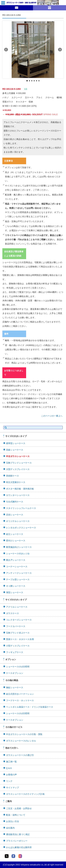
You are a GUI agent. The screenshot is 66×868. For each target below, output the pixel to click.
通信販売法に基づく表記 (18, 834)
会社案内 (10, 828)
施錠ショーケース (15, 688)
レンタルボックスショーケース (21, 528)
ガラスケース (12, 613)
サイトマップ (12, 788)
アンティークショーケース (19, 573)
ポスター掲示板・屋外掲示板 (20, 489)
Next (60, 50)
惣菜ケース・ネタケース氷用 (20, 639)
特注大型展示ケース (16, 482)
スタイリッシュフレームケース (21, 508)
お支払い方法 (12, 821)
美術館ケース (12, 476)
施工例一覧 (11, 762)
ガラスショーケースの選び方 (20, 755)
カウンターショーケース (18, 495)
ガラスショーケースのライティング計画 (25, 794)
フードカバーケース (16, 626)
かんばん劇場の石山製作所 (19, 847)
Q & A (9, 768)
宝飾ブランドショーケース (19, 463)
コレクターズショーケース (19, 620)
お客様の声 (11, 775)
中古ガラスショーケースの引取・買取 (24, 734)
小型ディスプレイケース (18, 646)
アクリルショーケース (17, 607)
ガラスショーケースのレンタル (21, 741)
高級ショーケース (15, 450)
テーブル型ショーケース (18, 580)
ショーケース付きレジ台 (18, 554)
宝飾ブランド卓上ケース (18, 633)
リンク (9, 781)
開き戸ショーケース (16, 560)
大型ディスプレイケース (18, 469)
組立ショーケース (15, 534)
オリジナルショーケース (18, 521)
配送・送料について (16, 815)
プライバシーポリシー (17, 841)
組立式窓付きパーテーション (20, 694)
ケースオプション (15, 673)
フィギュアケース (15, 652)
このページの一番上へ (52, 416)
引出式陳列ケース (15, 502)
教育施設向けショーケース (19, 547)
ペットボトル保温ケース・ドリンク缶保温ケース (30, 707)
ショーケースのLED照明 (18, 667)
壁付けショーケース (16, 541)
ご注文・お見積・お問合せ (19, 808)
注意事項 (8, 161)
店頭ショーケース (15, 515)
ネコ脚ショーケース (16, 586)
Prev (6, 50)
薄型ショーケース (15, 592)
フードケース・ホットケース (20, 700)
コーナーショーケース (17, 567)
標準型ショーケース (16, 443)
